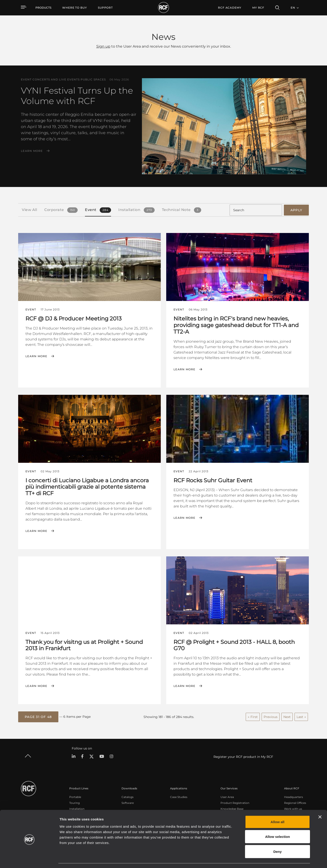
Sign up (103, 46)
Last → (301, 716)
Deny (278, 838)
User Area (227, 796)
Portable (75, 796)
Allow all (278, 809)
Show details (234, 859)
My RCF (258, 8)
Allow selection (277, 823)
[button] (38, 716)
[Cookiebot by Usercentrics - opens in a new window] (29, 859)
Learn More (32, 151)
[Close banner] (320, 804)
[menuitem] (75, 8)
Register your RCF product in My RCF (243, 756)
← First (253, 716)
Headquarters (294, 796)
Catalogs (128, 796)
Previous (271, 716)
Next (287, 716)
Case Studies (179, 796)
